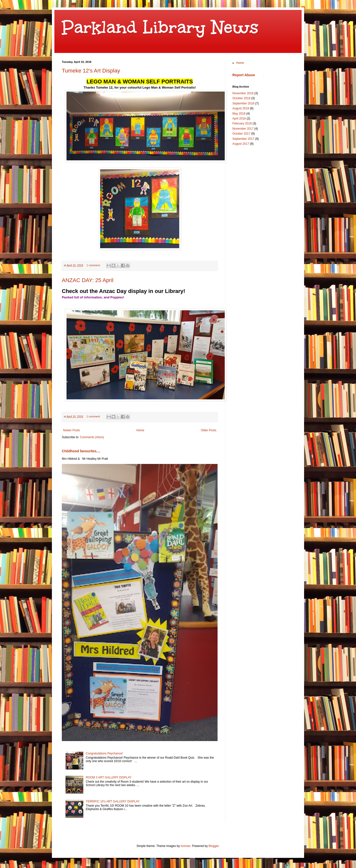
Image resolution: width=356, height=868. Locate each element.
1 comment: (94, 265)
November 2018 (243, 93)
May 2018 (239, 114)
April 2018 (239, 119)
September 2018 (243, 103)
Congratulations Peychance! (104, 753)
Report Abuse (244, 75)
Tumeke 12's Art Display (91, 71)
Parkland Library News (160, 27)
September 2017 (243, 139)
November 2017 (243, 129)
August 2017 (241, 144)
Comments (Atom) (92, 437)
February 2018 (242, 123)
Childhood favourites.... (81, 451)
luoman (186, 846)
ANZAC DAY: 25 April (88, 280)
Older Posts (209, 430)
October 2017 (241, 134)
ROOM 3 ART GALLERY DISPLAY (109, 777)
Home (140, 430)
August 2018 (241, 108)
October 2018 (241, 98)
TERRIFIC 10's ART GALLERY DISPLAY (113, 801)
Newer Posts (71, 430)
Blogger (214, 846)
